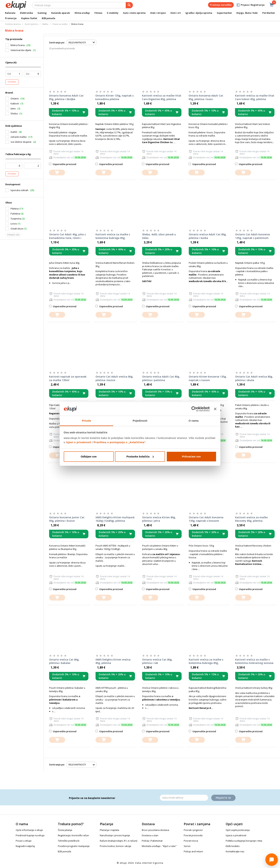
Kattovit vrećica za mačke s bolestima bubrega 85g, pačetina (206, 661)
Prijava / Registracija (250, 5)
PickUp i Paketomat (152, 841)
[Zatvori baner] (215, 409)
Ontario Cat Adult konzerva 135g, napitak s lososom (206, 519)
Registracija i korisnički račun (73, 835)
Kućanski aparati (61, 13)
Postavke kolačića (140, 456)
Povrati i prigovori (193, 830)
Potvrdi (12, 82)
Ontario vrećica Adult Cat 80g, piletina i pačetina (161, 378)
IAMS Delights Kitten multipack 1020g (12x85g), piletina (115, 519)
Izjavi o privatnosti (79, 442)
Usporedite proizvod (63, 164)
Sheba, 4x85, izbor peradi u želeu (159, 236)
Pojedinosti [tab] (140, 421)
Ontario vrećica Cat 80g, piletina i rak (157, 661)
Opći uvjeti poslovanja (238, 830)
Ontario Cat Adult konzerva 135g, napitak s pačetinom (252, 236)
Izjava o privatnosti (236, 835)
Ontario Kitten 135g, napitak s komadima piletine (114, 97)
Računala (10, 13)
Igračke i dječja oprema (199, 13)
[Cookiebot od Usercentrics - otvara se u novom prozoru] (194, 409)
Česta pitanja (65, 830)
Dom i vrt (176, 13)
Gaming (42, 13)
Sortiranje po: (57, 42)
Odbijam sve (89, 456)
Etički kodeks (233, 846)
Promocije (11, 18)
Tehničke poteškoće (69, 841)
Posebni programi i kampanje (74, 846)
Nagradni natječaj (25, 846)
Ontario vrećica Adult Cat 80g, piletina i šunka (208, 236)
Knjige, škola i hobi (247, 13)
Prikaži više (13, 235)
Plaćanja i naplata (109, 830)
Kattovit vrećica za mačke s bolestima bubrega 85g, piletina (113, 236)
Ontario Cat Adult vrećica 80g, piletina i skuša (254, 378)
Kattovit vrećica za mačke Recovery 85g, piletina (251, 519)
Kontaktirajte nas (235, 851)
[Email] (184, 798)
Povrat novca (191, 841)
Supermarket (224, 13)
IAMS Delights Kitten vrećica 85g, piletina (113, 661)
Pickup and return (193, 851)
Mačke (45, 24)
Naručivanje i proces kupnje (115, 835)
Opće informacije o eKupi (29, 830)
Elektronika (26, 13)
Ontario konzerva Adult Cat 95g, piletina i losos (206, 97)
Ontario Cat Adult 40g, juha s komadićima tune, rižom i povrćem (67, 236)
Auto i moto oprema (134, 13)
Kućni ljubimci (32, 24)
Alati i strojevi (158, 13)
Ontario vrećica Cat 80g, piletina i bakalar (64, 661)
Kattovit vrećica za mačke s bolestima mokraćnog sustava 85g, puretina (254, 661)
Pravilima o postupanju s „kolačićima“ (120, 442)
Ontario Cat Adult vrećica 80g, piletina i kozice (114, 378)
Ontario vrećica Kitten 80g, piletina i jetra (159, 519)
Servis (187, 846)
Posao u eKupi (24, 841)
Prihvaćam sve (191, 456)
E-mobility (113, 13)
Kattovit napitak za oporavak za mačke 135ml (68, 378)
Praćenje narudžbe (221, 5)
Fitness (98, 13)
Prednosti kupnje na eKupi (30, 835)
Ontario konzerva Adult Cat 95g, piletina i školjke (66, 97)
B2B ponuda (48, 18)
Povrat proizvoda (193, 835)
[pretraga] (129, 5)
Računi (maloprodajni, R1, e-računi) (118, 841)
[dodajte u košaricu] (57, 173)
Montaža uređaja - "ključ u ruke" (159, 846)
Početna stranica (13, 24)
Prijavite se (223, 798)
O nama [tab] (194, 421)
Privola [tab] (87, 421)
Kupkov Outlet (29, 18)
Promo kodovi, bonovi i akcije (116, 846)
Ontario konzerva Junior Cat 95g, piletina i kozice (67, 519)
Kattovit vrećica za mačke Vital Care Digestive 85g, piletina (162, 97)
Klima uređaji (82, 13)
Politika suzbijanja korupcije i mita (244, 841)
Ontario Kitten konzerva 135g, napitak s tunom (208, 378)
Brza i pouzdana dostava (155, 830)
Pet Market (269, 13)
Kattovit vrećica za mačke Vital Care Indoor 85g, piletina (255, 97)
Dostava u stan (150, 835)
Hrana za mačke (60, 24)
